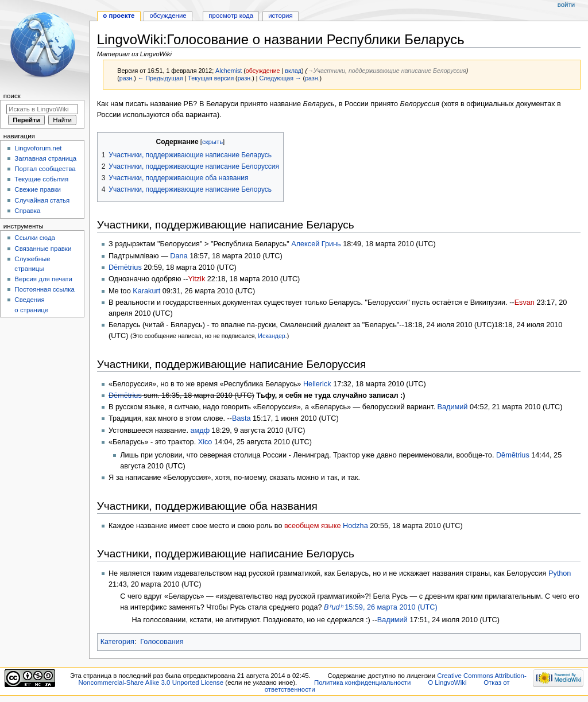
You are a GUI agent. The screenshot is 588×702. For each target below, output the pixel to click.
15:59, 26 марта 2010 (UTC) (381, 607)
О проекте (119, 15)
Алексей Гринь (316, 244)
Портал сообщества (45, 169)
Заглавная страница (45, 158)
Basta (241, 418)
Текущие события (41, 179)
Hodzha (355, 526)
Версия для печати (43, 279)
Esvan (525, 302)
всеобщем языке (312, 526)
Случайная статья (42, 200)
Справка (27, 211)
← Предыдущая (160, 78)
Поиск (12, 96)
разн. (127, 78)
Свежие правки (38, 189)
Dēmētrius (125, 267)
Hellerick (317, 384)
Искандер (271, 336)
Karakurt (146, 291)
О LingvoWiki (447, 682)
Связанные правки (43, 249)
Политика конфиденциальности (363, 682)
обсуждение (263, 71)
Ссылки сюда (35, 238)
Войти (566, 5)
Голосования (162, 642)
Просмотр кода (231, 15)
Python (560, 573)
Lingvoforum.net (38, 148)
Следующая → (280, 78)
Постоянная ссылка (44, 289)
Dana (179, 256)
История (281, 15)
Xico (205, 442)
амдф (200, 430)
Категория (117, 642)
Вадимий (453, 407)
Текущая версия (211, 78)
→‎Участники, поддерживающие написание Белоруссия (387, 71)
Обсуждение (168, 15)
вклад (293, 71)
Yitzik (196, 279)
